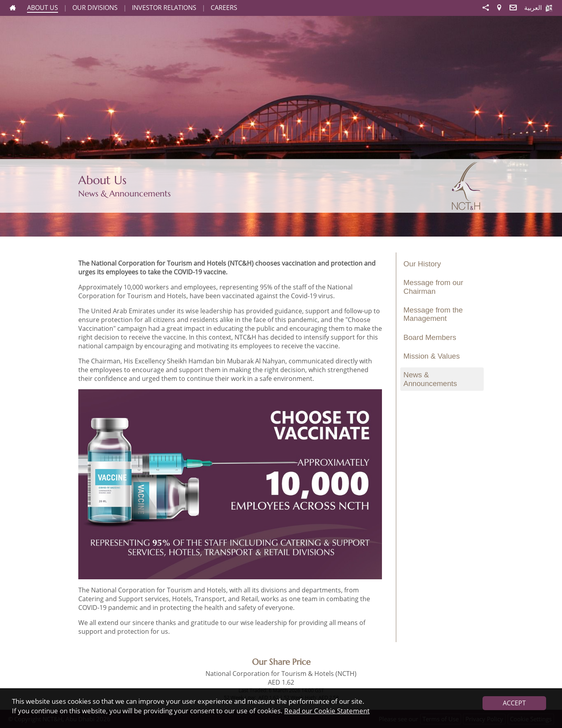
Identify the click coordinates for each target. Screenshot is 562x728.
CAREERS (224, 8)
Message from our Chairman (433, 287)
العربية (533, 8)
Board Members (430, 337)
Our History (422, 264)
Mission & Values (432, 356)
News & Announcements (430, 379)
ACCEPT (514, 703)
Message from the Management (433, 314)
